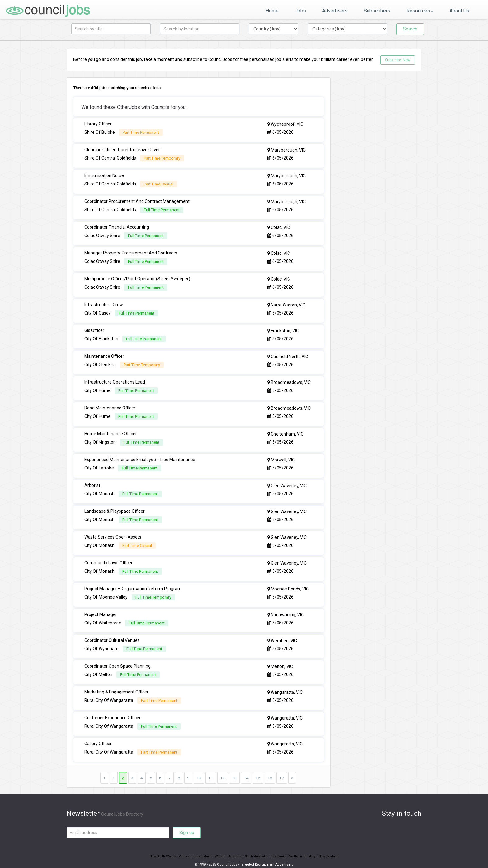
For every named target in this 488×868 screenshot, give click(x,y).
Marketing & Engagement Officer (116, 685)
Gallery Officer (98, 736)
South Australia (257, 849)
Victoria (182, 849)
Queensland (201, 849)
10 (199, 771)
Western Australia (228, 849)
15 (258, 771)
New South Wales (159, 849)
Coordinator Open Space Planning (117, 660)
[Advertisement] (381, 171)
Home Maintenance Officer (111, 430)
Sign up (187, 825)
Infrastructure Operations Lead (115, 379)
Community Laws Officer (108, 558)
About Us (459, 11)
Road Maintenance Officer (110, 405)
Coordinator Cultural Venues (112, 634)
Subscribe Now (398, 60)
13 (234, 771)
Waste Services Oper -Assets (113, 532)
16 (270, 771)
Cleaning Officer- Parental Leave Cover (122, 150)
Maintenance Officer (104, 354)
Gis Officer (94, 328)
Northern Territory (305, 849)
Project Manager (101, 609)
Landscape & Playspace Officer (115, 507)
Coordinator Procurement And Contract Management (137, 201)
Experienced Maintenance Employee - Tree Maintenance (140, 456)
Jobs (300, 11)
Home (272, 11)
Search (410, 29)
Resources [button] (420, 11)
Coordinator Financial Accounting (117, 226)
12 (223, 771)
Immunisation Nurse (104, 175)
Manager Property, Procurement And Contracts (131, 252)
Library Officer (98, 124)
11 (211, 771)
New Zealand (333, 849)
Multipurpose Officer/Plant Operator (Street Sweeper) (137, 277)
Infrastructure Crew (104, 303)
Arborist (92, 481)
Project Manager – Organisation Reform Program (133, 583)
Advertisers (335, 11)
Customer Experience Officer (113, 711)
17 (282, 771)
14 (246, 771)
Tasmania (280, 849)
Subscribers (377, 11)
